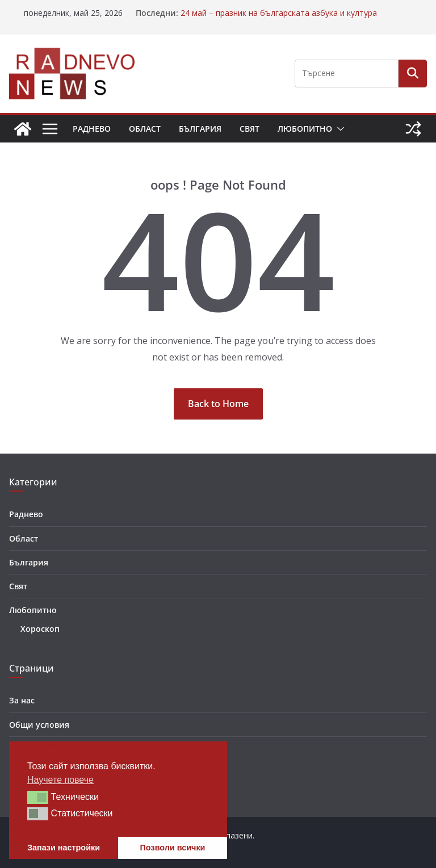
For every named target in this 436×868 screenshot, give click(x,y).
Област (145, 129)
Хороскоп (40, 629)
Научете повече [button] (60, 780)
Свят (250, 129)
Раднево (92, 129)
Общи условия (39, 725)
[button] (338, 129)
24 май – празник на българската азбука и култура (279, 13)
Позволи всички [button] (173, 848)
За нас (22, 700)
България (200, 129)
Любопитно (305, 129)
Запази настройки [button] (64, 848)
